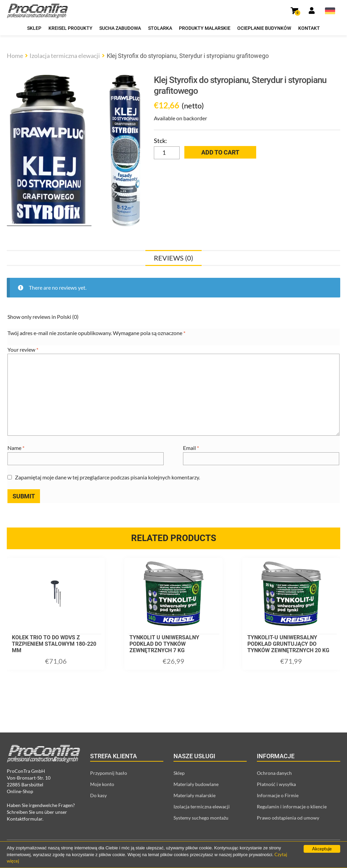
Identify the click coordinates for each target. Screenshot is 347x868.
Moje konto (102, 784)
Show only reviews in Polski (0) (43, 317)
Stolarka (160, 28)
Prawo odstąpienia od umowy (288, 818)
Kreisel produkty (70, 28)
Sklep (34, 28)
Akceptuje (322, 849)
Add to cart (220, 152)
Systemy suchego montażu (201, 818)
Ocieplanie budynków (264, 28)
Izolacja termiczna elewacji (65, 56)
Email (191, 448)
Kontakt (309, 28)
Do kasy (98, 795)
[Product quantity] (167, 153)
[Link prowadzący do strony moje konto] (312, 11)
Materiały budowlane (196, 784)
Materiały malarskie (195, 795)
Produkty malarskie (205, 28)
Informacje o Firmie (278, 795)
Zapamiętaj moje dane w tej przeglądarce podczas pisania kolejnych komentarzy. (107, 477)
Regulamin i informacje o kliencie (292, 807)
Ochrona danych (274, 773)
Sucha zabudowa (120, 28)
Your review (23, 349)
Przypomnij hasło (109, 773)
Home (15, 56)
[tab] (173, 258)
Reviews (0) (173, 258)
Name (16, 448)
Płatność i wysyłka (276, 784)
